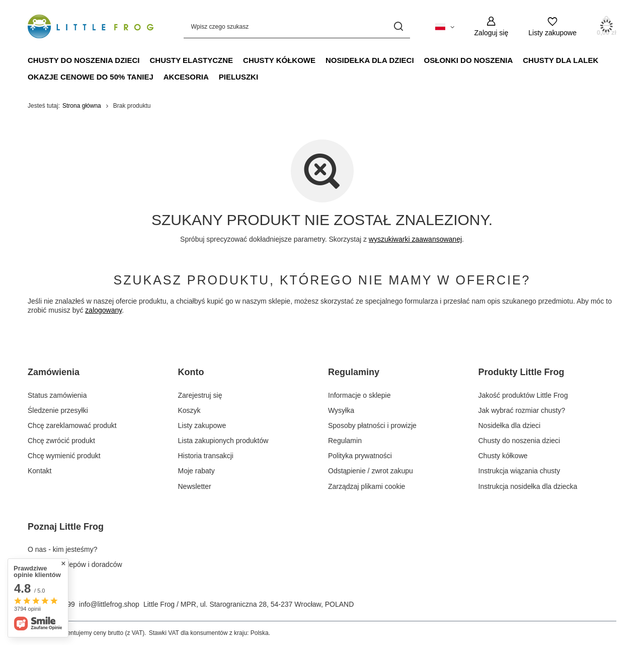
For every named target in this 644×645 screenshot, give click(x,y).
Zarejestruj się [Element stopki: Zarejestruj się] (200, 395)
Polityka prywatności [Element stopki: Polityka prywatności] (360, 456)
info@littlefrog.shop (109, 604)
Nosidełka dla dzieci (370, 60)
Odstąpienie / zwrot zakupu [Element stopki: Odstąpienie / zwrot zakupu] (371, 471)
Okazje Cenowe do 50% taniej (91, 77)
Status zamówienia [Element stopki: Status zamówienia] (57, 395)
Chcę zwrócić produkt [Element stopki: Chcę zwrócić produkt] (61, 441)
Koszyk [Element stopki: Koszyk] (189, 410)
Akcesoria (186, 77)
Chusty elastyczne (192, 60)
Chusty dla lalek (560, 60)
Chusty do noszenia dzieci (84, 60)
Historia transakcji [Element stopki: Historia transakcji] (206, 456)
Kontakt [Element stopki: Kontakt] (39, 471)
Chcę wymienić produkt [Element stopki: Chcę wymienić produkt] (64, 456)
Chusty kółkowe (279, 60)
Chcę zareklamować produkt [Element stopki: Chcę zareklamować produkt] (72, 425)
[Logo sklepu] (91, 27)
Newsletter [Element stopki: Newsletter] (195, 486)
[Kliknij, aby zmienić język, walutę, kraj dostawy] (445, 26)
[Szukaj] (399, 26)
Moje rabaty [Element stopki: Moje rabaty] (196, 471)
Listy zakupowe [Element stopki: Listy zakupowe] (202, 425)
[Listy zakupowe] (552, 26)
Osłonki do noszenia (469, 60)
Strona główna (82, 106)
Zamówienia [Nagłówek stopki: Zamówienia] (54, 372)
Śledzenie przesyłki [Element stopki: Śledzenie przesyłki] (58, 410)
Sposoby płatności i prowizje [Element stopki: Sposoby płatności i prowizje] (372, 425)
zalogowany (103, 310)
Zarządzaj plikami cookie (367, 486)
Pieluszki (238, 77)
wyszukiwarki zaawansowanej (415, 239)
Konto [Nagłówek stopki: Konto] (191, 372)
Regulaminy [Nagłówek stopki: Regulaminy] (354, 372)
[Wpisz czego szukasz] (297, 26)
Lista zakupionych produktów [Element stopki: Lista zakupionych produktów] (223, 441)
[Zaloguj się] (492, 26)
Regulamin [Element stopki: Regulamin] (345, 441)
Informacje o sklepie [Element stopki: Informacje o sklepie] (359, 395)
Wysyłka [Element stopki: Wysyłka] (341, 410)
